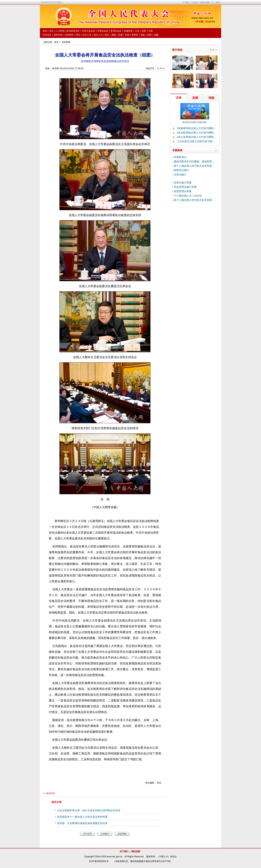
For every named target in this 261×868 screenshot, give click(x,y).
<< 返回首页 (49, 793)
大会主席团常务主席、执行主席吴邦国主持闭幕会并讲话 (89, 810)
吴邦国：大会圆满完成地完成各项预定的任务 (82, 823)
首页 (56, 42)
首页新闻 (66, 42)
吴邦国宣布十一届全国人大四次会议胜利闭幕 (82, 817)
